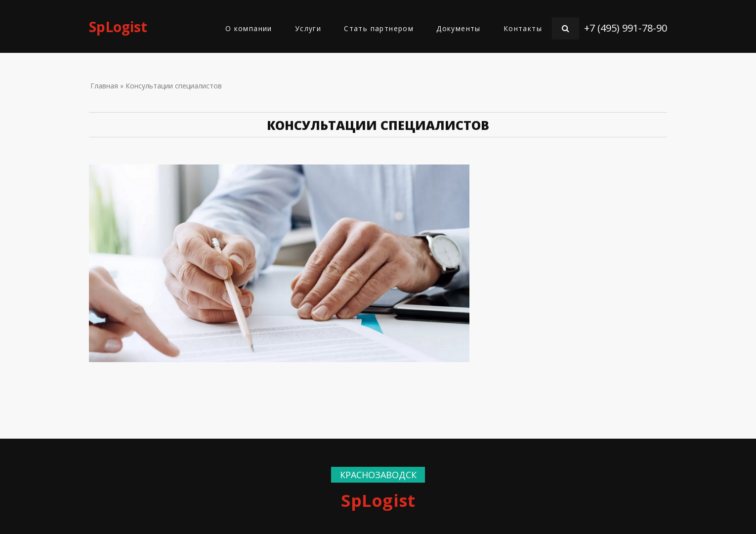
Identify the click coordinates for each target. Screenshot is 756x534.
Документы (459, 28)
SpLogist (118, 27)
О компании (249, 28)
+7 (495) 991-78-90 (626, 28)
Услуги (308, 28)
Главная (104, 86)
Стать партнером (379, 28)
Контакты (523, 28)
